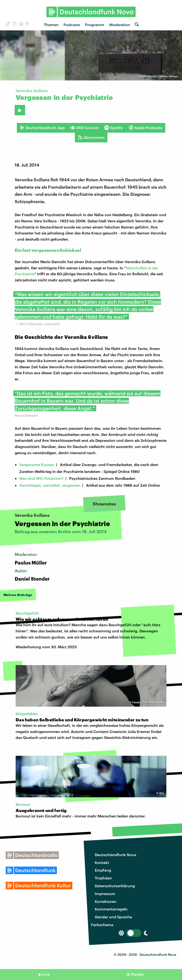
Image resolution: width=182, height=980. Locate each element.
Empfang (103, 870)
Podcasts (72, 25)
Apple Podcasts (146, 128)
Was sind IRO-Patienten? (41, 478)
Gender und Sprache (113, 917)
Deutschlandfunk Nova (116, 855)
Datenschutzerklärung (115, 886)
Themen (51, 25)
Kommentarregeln (111, 909)
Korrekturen (106, 901)
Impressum (105, 894)
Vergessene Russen (37, 464)
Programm (95, 25)
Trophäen (103, 878)
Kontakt (102, 862)
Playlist (137, 974)
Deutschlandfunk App (42, 128)
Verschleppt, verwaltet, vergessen (50, 485)
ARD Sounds (84, 128)
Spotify (114, 128)
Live (46, 974)
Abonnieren (91, 137)
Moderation (120, 25)
